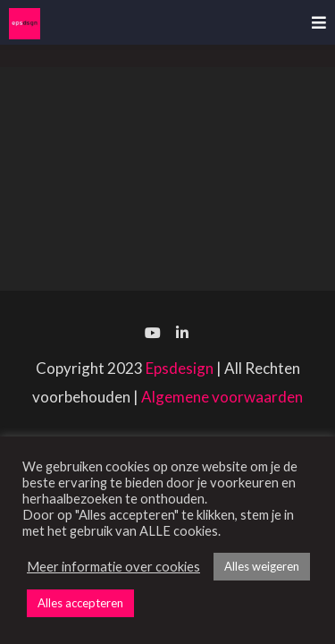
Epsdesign (180, 368)
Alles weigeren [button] (262, 566)
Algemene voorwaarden (222, 397)
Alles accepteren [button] (80, 603)
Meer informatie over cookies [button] (113, 567)
